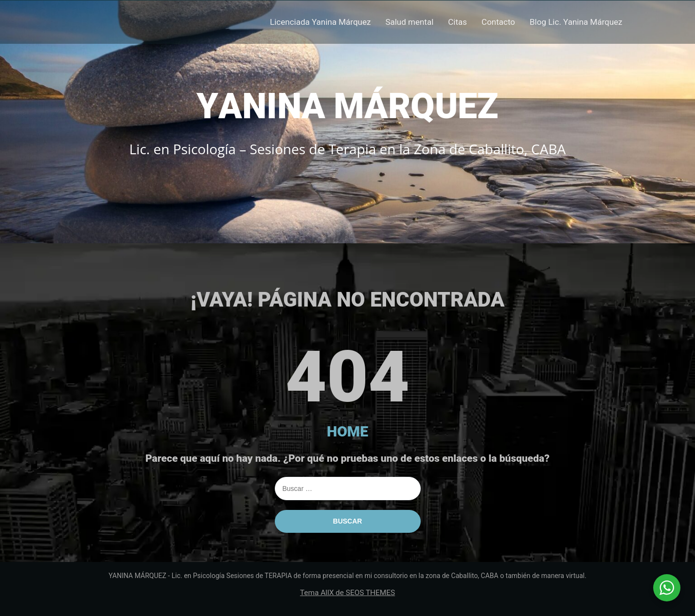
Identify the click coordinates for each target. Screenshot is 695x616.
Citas (457, 22)
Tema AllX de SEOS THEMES (347, 593)
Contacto (498, 22)
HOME (347, 431)
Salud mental (409, 22)
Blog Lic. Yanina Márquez (576, 22)
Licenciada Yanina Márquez (320, 22)
